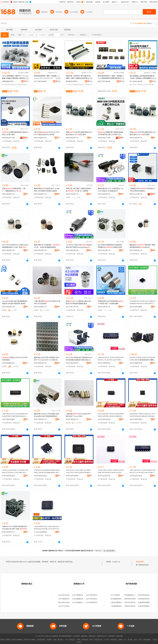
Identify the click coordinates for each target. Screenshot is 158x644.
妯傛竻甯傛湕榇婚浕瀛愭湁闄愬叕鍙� (105, 81)
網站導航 (120, 636)
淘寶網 (49, 640)
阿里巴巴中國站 (30, 640)
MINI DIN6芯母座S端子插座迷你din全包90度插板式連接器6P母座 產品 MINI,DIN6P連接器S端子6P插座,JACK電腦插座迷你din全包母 (79, 359)
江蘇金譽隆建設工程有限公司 (121, 602)
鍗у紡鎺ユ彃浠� (84, 85)
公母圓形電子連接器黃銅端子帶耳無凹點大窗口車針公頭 (110, 133)
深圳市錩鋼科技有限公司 (137, 363)
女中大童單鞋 (115, 595)
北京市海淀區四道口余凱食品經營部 (98, 595)
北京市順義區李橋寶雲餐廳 (68, 599)
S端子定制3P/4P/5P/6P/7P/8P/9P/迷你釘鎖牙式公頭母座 (47, 133)
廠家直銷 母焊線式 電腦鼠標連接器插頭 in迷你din (142, 246)
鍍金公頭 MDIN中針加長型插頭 (15, 359)
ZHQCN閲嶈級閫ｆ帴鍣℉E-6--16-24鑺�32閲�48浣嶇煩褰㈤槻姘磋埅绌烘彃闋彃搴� (15, 77)
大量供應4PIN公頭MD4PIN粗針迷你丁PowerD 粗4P (78, 415)
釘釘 (140, 640)
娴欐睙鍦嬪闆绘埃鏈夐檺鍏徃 (9, 81)
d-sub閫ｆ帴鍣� (72, 85)
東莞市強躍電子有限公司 (41, 307)
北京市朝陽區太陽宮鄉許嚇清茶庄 (84, 595)
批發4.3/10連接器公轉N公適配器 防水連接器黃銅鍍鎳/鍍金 (78, 302)
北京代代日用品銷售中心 (67, 606)
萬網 (120, 640)
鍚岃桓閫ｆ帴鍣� (136, 85)
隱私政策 (92, 636)
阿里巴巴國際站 (17, 640)
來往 (136, 640)
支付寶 (130, 640)
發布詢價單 (140, 562)
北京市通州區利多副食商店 (95, 599)
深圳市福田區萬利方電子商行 (137, 419)
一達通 (154, 640)
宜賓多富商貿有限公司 (132, 606)
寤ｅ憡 (26, 78)
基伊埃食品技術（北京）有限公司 (70, 602)
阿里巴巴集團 (5, 640)
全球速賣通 (41, 640)
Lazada (79, 642)
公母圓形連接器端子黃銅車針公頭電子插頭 (15, 133)
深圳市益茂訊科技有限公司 (105, 476)
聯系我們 (112, 636)
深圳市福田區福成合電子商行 (105, 419)
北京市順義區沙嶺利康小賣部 (82, 602)
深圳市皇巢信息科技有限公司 (135, 602)
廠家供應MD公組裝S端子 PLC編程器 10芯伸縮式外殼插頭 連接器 (46, 190)
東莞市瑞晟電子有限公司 (9, 307)
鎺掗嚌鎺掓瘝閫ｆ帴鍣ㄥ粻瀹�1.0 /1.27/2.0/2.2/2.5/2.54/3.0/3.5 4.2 (47, 77)
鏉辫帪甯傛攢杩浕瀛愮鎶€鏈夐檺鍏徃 (73, 81)
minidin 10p (116, 562)
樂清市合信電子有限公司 (137, 194)
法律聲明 (76, 636)
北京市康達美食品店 (93, 602)
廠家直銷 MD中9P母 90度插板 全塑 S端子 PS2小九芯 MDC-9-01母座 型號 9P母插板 (47, 359)
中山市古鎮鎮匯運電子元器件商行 (41, 532)
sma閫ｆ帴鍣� (148, 85)
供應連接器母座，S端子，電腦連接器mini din (14, 190)
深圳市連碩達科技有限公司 (105, 194)
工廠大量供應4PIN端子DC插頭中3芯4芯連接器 (47, 302)
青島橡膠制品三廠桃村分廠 (134, 595)
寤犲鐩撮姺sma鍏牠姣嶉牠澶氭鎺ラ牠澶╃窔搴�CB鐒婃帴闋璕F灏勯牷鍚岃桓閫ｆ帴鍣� (143, 77)
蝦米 (91, 640)
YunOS (107, 640)
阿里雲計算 (98, 640)
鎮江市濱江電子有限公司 (73, 307)
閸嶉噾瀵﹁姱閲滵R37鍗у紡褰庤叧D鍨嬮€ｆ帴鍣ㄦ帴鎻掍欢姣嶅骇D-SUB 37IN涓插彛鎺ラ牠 (79, 77)
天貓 (55, 640)
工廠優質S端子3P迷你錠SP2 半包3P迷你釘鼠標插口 (142, 190)
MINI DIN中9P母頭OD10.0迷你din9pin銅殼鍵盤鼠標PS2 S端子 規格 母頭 (15, 246)
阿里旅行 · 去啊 (75, 640)
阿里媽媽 (85, 640)
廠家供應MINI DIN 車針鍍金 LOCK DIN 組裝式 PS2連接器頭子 (111, 190)
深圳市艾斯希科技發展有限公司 (105, 363)
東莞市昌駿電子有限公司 (41, 138)
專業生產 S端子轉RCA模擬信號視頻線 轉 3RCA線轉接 (78, 190)
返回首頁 (98, 551)
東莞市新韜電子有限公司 (73, 138)
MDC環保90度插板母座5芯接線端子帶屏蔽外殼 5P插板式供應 (110, 246)
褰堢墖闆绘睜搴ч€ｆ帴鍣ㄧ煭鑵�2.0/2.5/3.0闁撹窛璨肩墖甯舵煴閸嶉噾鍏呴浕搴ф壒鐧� (111, 77)
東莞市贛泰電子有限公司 (41, 194)
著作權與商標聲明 (65, 636)
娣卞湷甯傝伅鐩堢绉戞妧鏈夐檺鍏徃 (41, 81)
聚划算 (60, 640)
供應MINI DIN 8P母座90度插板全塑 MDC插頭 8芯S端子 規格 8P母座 (15, 528)
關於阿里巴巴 (102, 636)
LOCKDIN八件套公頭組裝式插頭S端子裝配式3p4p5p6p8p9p (79, 246)
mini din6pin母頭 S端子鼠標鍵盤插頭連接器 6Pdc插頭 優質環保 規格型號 (15, 302)
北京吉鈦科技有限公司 (66, 595)
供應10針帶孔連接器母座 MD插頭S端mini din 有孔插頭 (79, 133)
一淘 (66, 640)
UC (125, 640)
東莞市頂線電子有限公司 (73, 194)
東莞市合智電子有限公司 (105, 307)
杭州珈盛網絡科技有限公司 (120, 599)
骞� (26, 81)
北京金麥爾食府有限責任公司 (82, 599)
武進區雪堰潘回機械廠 (146, 606)
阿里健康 (147, 640)
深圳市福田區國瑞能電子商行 (137, 307)
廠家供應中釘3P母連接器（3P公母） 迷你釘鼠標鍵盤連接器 (47, 246)
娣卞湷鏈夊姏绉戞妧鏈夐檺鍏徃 (137, 81)
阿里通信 (114, 640)
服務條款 (84, 636)
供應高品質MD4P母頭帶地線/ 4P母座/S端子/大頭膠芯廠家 (111, 302)
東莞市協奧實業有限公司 (9, 363)
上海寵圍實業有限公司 (118, 606)
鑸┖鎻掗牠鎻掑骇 (8, 85)
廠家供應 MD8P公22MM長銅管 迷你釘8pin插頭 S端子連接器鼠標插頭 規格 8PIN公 (47, 415)
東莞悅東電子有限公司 (9, 138)
